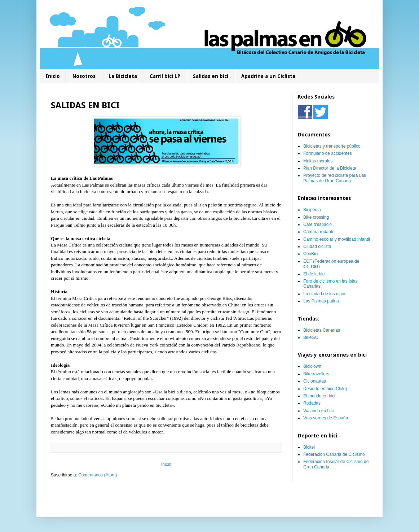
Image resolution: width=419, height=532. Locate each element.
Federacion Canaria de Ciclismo (334, 454)
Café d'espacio (317, 224)
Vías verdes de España (326, 418)
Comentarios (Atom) (98, 475)
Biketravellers (316, 374)
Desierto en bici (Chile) (325, 389)
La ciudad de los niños (325, 294)
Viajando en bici (319, 411)
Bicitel (309, 447)
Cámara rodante (319, 232)
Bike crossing (316, 217)
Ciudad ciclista (317, 247)
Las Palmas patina (321, 301)
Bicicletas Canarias (322, 330)
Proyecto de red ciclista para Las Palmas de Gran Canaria (335, 178)
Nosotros (84, 76)
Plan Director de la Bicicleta (330, 168)
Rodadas (312, 403)
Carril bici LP (165, 76)
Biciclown (312, 366)
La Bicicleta (123, 76)
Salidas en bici (211, 76)
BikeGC (311, 337)
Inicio (53, 76)
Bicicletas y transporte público (332, 146)
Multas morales (318, 161)
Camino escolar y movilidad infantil (337, 239)
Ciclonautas (315, 381)
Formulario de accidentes (328, 153)
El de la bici (314, 274)
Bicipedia (312, 210)
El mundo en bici (319, 396)
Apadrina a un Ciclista (268, 76)
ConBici (311, 254)
